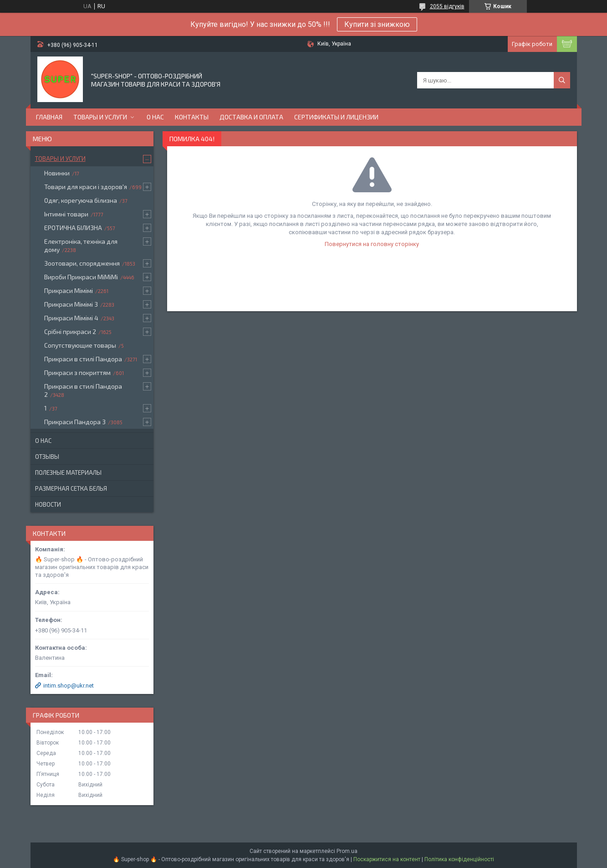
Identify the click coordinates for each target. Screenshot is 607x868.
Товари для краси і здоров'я (86, 187)
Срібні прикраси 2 (70, 331)
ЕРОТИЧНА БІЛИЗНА (73, 228)
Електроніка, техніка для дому (81, 245)
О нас (155, 117)
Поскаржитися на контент (387, 859)
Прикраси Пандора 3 (75, 422)
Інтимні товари (66, 214)
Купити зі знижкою (377, 24)
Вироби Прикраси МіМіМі (81, 277)
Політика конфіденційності (459, 859)
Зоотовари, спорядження (82, 263)
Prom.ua (347, 851)
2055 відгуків (447, 6)
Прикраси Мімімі (69, 290)
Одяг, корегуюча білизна (81, 200)
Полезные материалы (68, 473)
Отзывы (47, 457)
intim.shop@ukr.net (69, 686)
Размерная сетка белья (71, 488)
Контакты (192, 117)
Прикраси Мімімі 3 (71, 304)
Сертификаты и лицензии (336, 117)
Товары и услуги (100, 117)
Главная (49, 117)
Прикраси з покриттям (77, 372)
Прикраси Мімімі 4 (71, 318)
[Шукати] (562, 80)
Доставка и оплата (251, 117)
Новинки (57, 173)
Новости (48, 504)
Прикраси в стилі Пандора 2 (83, 390)
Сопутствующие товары (80, 345)
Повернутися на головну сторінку (372, 244)
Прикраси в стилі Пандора (83, 359)
